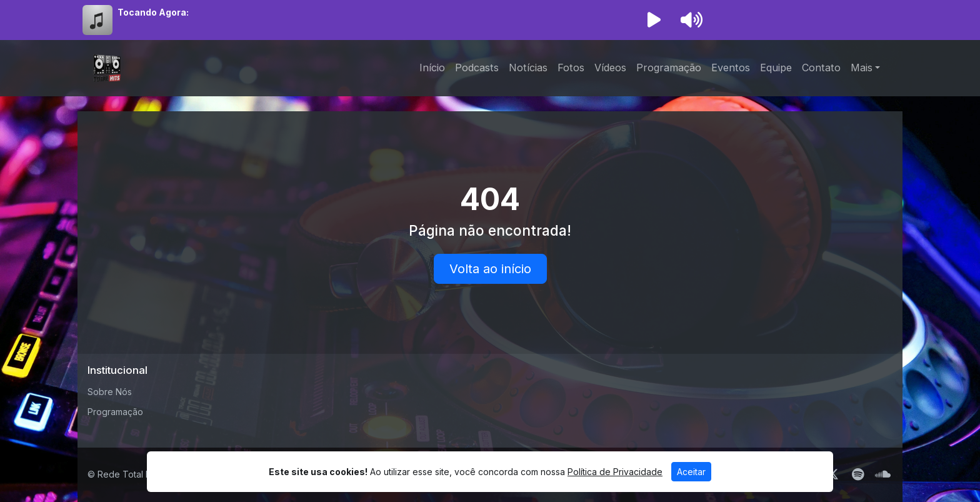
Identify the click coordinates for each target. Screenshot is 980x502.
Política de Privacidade (615, 472)
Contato (821, 68)
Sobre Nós (110, 392)
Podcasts (477, 68)
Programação (669, 68)
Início (432, 68)
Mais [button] (862, 68)
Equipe (776, 68)
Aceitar (691, 472)
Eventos (731, 68)
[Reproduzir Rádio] (654, 20)
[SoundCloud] (883, 474)
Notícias (528, 68)
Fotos (571, 68)
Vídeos (610, 68)
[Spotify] (858, 474)
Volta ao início (490, 269)
